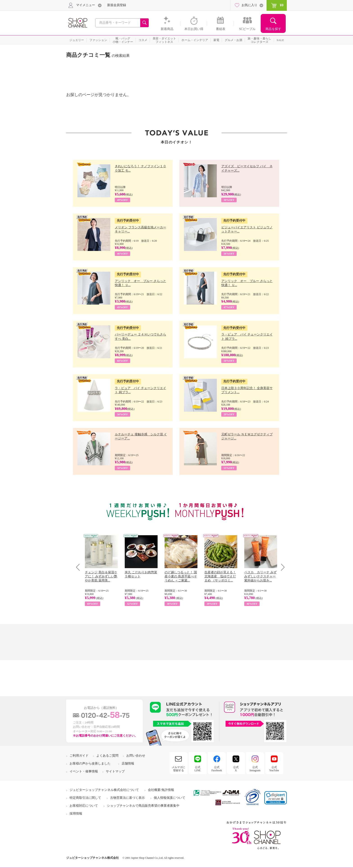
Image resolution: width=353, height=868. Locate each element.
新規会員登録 (117, 5)
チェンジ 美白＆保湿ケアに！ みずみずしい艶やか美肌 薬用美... (101, 576)
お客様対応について (84, 806)
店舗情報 (128, 764)
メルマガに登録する (179, 769)
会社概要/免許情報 (161, 790)
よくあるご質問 (107, 756)
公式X (236, 769)
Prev (80, 567)
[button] (276, 798)
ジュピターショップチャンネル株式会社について (104, 790)
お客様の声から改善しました (90, 764)
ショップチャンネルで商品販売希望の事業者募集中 (143, 806)
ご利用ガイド (79, 756)
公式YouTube (274, 769)
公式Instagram (255, 769)
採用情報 (76, 814)
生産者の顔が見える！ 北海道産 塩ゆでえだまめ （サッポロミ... (220, 576)
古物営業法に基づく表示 (127, 798)
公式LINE (198, 769)
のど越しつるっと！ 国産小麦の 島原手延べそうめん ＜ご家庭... (181, 576)
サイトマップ (115, 771)
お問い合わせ (136, 756)
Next (281, 567)
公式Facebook (217, 769)
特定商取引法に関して (85, 798)
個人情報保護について (170, 798)
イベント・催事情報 (84, 771)
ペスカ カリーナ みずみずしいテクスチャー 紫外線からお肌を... (260, 576)
